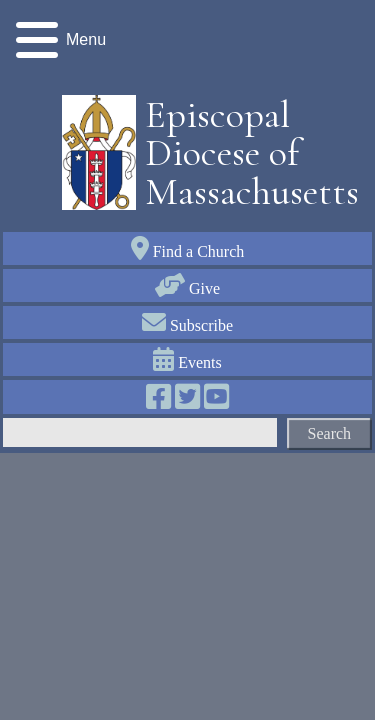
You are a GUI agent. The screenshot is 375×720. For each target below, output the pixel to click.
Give (187, 288)
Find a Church (188, 251)
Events (187, 362)
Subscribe (187, 325)
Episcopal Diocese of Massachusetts (245, 153)
